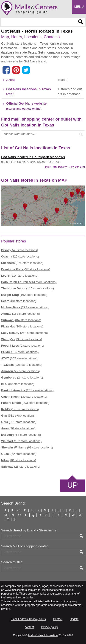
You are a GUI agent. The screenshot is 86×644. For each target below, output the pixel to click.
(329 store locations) (20, 256)
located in (33, 157)
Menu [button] (79, 7)
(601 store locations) (19, 422)
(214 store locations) (20, 276)
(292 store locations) (25, 307)
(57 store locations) (26, 269)
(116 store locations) (28, 288)
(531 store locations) (18, 416)
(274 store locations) (22, 263)
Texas (62, 80)
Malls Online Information (43, 635)
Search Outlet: (12, 562)
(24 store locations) (22, 377)
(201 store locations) (19, 460)
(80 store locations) (19, 301)
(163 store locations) (21, 314)
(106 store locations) (22, 326)
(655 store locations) (19, 358)
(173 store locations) (20, 409)
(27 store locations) (21, 371)
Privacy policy (49, 627)
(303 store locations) (25, 403)
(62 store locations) (19, 454)
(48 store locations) (19, 250)
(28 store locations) (21, 467)
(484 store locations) (21, 320)
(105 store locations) (20, 352)
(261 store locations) (27, 390)
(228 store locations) (22, 365)
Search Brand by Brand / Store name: (29, 530)
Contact (58, 619)
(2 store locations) (23, 346)
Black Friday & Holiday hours (28, 619)
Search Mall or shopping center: (25, 546)
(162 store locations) (24, 295)
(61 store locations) (27, 447)
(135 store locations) (22, 339)
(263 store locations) (24, 333)
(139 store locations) (24, 397)
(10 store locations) (18, 428)
